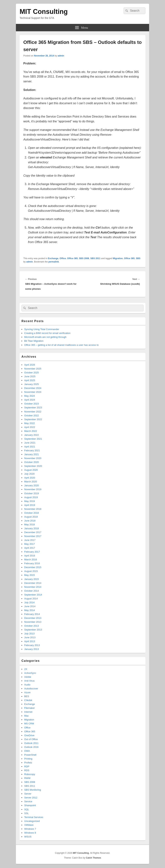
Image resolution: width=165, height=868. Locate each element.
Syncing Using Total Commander (42, 329)
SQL (27, 809)
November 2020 (33, 458)
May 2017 (30, 544)
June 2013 (30, 637)
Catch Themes (93, 858)
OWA (27, 751)
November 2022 (33, 412)
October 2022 (32, 415)
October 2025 (32, 373)
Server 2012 (31, 798)
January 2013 (32, 649)
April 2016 (30, 556)
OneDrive (29, 735)
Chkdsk (28, 700)
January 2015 (32, 579)
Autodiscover (31, 689)
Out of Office (31, 739)
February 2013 (32, 645)
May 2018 (30, 525)
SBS (138, 258)
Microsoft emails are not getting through (45, 337)
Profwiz (28, 763)
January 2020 (32, 485)
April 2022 (30, 427)
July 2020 (29, 474)
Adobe (28, 677)
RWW (27, 778)
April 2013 (30, 641)
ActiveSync (30, 673)
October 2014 (32, 591)
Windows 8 (30, 833)
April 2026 (30, 365)
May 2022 (30, 423)
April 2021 (30, 447)
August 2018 (31, 517)
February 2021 (32, 450)
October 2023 (32, 404)
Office (63, 258)
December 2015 (33, 567)
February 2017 (32, 552)
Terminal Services (34, 817)
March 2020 (31, 482)
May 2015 (30, 575)
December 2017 (33, 532)
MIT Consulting (44, 12)
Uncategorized (32, 821)
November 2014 (33, 587)
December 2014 (33, 583)
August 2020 (31, 470)
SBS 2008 (84, 258)
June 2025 (30, 376)
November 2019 (33, 489)
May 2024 (30, 396)
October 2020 (32, 462)
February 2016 (32, 563)
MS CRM (29, 724)
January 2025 (32, 384)
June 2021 (30, 443)
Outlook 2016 (31, 747)
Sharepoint (30, 805)
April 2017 (30, 548)
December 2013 (33, 618)
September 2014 (33, 595)
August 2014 (31, 599)
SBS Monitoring (33, 790)
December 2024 (33, 388)
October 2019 (32, 493)
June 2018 (30, 521)
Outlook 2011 (31, 743)
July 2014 (29, 602)
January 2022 (32, 435)
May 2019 (30, 501)
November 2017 (33, 536)
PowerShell (30, 755)
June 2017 (30, 540)
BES (27, 696)
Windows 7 (30, 829)
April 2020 (30, 478)
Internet (28, 712)
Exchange (53, 258)
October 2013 (32, 626)
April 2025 (30, 380)
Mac (27, 716)
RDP (27, 766)
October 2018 (32, 513)
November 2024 (33, 392)
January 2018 (32, 528)
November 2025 (33, 369)
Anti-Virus (29, 681)
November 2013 (33, 622)
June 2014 (30, 606)
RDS (27, 770)
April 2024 (30, 400)
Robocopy (30, 774)
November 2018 (33, 509)
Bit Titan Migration (34, 341)
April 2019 (30, 505)
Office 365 (72, 258)
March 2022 (31, 431)
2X (26, 669)
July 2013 (29, 634)
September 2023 (33, 408)
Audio (27, 685)
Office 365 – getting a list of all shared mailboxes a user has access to (61, 345)
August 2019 (31, 497)
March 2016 (31, 560)
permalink (54, 262)
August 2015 (31, 571)
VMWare (29, 825)
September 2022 (33, 419)
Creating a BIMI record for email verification (47, 333)
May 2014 (30, 610)
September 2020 (33, 466)
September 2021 (33, 439)
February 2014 (32, 614)
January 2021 (32, 454)
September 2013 (33, 630)
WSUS (28, 837)
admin (61, 56)
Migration (118, 258)
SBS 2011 (95, 258)
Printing (28, 759)
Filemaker (30, 708)
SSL (27, 813)
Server (28, 794)
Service (28, 801)
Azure (27, 692)
